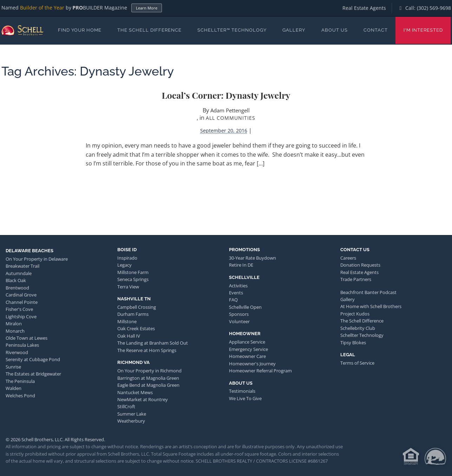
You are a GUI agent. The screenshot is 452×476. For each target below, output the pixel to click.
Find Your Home (80, 30)
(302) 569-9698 (434, 8)
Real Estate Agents (364, 8)
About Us (335, 30)
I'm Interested (423, 30)
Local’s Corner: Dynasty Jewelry (226, 95)
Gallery (294, 30)
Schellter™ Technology (232, 30)
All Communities (231, 118)
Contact (376, 30)
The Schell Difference (149, 30)
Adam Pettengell (230, 110)
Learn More (147, 8)
